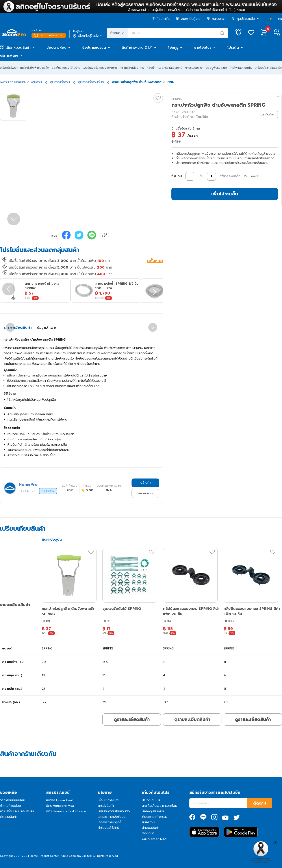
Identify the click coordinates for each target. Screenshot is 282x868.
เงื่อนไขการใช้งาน (109, 800)
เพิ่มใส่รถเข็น (225, 194)
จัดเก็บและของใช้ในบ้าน (66, 68)
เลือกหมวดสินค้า (18, 48)
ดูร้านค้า (146, 483)
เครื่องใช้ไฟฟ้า (9, 68)
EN (280, 19)
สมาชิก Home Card (60, 800)
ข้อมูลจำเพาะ (47, 328)
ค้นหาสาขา (216, 19)
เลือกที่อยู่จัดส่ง (88, 36)
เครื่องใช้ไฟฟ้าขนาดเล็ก (35, 68)
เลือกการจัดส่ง (48, 35)
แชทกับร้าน (146, 493)
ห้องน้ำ (151, 68)
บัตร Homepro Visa (60, 806)
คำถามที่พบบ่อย (10, 806)
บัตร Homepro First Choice (66, 811)
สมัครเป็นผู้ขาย (188, 19)
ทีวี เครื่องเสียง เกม (132, 68)
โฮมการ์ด (161, 19)
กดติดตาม (48, 491)
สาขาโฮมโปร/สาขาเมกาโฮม (160, 806)
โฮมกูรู (173, 48)
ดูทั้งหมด (155, 261)
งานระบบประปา (194, 68)
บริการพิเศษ (9, 56)
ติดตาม (260, 803)
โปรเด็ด (233, 48)
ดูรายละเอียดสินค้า (132, 719)
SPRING (177, 99)
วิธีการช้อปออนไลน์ (13, 800)
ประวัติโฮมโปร (151, 800)
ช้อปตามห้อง (56, 48)
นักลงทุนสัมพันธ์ (153, 811)
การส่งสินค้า (106, 806)
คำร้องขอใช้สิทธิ (108, 828)
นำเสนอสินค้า (151, 828)
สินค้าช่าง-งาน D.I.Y (137, 48)
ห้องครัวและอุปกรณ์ (170, 68)
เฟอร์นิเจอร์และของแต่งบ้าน (100, 68)
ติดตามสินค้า (9, 817)
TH (270, 19)
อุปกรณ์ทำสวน (60, 82)
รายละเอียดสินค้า (18, 328)
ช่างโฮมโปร (203, 48)
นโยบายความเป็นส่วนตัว (114, 811)
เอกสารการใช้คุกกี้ (109, 822)
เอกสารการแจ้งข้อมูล (112, 817)
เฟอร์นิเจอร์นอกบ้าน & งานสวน (21, 82)
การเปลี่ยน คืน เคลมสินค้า (17, 811)
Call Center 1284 (154, 839)
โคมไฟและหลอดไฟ (241, 68)
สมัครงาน (148, 822)
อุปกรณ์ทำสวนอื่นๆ (91, 82)
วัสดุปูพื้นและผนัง (216, 68)
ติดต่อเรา (148, 833)
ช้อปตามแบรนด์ (94, 48)
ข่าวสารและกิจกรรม (155, 817)
